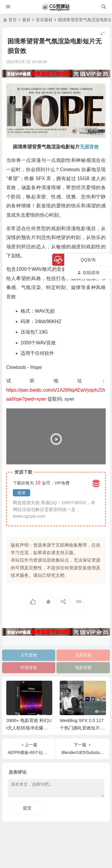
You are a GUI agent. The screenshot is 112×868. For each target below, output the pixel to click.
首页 (13, 20)
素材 (26, 20)
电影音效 (83, 668)
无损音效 (83, 655)
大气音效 (29, 655)
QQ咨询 (88, 260)
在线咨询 (88, 273)
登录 (22, 493)
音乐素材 (44, 20)
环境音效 (29, 668)
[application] (56, 436)
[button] (56, 436)
